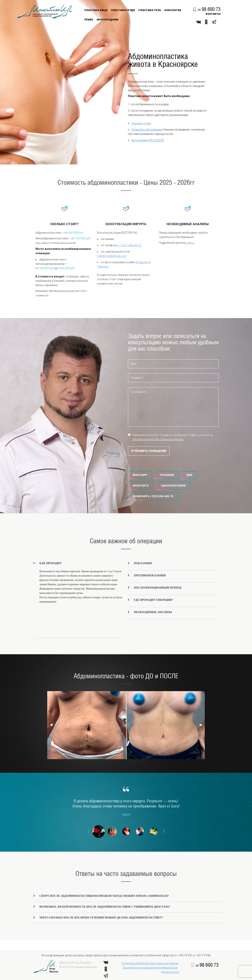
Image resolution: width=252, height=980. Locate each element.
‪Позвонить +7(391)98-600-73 (153, 496)
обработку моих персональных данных (158, 439)
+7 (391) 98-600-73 (130, 245)
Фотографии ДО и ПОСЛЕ (148, 140)
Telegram (103, 267)
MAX (189, 475)
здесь (191, 243)
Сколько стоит (141, 123)
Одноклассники (173, 486)
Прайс (89, 20)
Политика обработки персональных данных (150, 963)
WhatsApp (142, 262)
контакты (213, 14)
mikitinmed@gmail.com (112, 256)
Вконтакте (141, 486)
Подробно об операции (147, 130)
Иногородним (107, 20)
